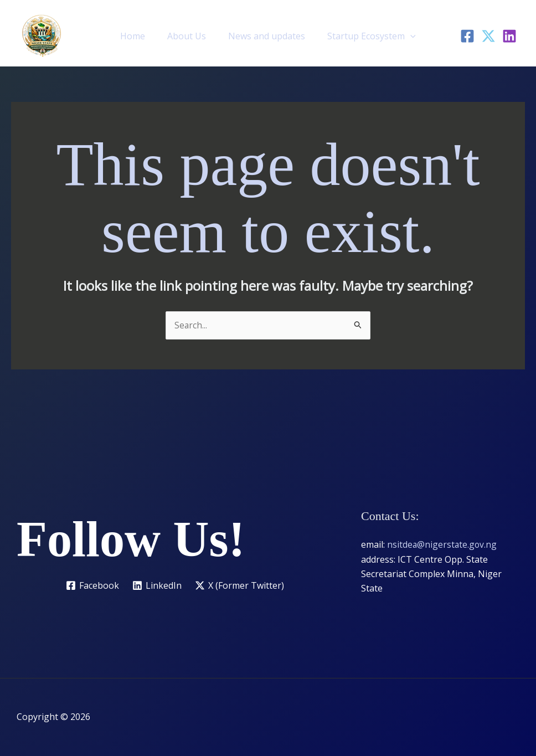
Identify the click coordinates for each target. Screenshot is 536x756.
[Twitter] (488, 36)
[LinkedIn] (509, 36)
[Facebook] (467, 36)
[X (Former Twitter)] (240, 585)
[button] (404, 36)
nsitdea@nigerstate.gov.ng (443, 545)
